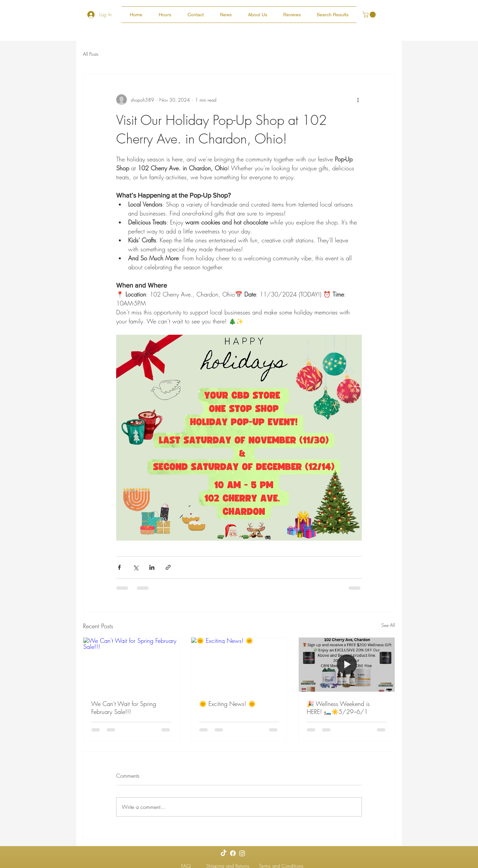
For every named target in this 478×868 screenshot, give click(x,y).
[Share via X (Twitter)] (136, 567)
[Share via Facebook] (119, 567)
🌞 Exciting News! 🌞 (227, 704)
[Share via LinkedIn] (152, 567)
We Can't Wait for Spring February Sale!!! (124, 708)
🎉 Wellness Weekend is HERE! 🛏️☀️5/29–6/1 (338, 708)
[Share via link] (168, 567)
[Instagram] (242, 853)
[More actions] (358, 100)
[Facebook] (233, 853)
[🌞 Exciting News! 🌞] (239, 664)
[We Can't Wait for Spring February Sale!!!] (131, 664)
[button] (370, 15)
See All (388, 625)
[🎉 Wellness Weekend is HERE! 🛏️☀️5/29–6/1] (347, 664)
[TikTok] (224, 853)
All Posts (91, 54)
